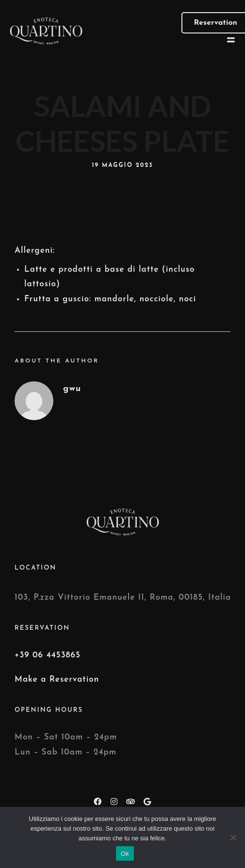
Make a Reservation (57, 680)
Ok (125, 854)
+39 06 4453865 (48, 655)
